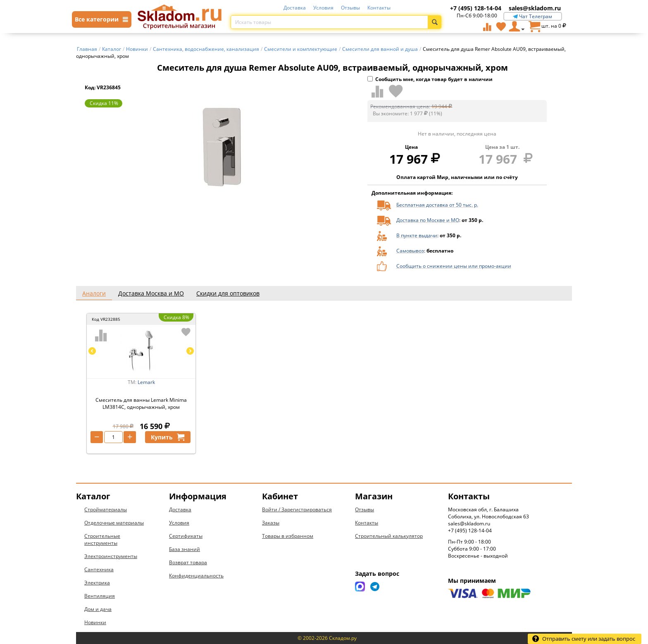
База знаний (185, 549)
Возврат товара (188, 562)
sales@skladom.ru (535, 8)
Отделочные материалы (114, 523)
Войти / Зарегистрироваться (297, 509)
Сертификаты (186, 536)
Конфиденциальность (196, 576)
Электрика (97, 583)
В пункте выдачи (417, 235)
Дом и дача (98, 609)
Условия (323, 8)
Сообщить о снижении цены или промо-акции (454, 266)
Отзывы (350, 8)
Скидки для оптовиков (228, 293)
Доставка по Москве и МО (428, 220)
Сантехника (99, 569)
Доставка (295, 8)
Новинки (95, 622)
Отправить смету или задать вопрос (584, 639)
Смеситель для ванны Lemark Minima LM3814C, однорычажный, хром (141, 403)
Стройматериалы (106, 509)
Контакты (379, 8)
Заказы (271, 523)
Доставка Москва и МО (151, 293)
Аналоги (94, 293)
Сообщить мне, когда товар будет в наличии (430, 79)
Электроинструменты (111, 556)
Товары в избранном (288, 536)
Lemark (146, 382)
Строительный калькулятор (389, 536)
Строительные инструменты (102, 539)
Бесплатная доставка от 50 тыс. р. (437, 205)
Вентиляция (100, 596)
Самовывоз (410, 251)
